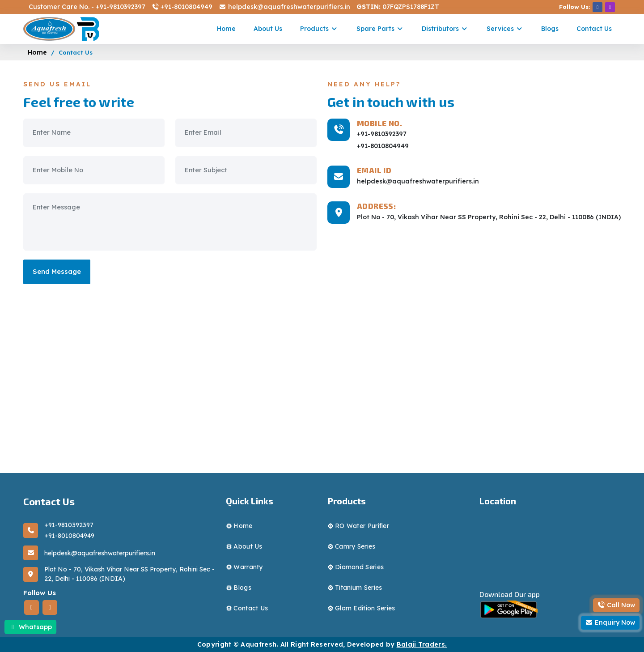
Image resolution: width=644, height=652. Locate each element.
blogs (242, 588)
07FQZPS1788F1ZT (398, 7)
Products (319, 29)
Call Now (616, 605)
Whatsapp (30, 627)
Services (505, 29)
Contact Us (594, 29)
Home (226, 29)
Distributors (445, 29)
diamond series (359, 567)
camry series (355, 546)
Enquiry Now (610, 622)
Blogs (550, 29)
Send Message (57, 271)
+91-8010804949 (182, 7)
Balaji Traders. (422, 644)
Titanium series (359, 588)
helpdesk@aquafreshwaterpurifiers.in (284, 7)
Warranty (248, 567)
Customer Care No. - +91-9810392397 (87, 7)
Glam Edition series (365, 608)
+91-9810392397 (382, 134)
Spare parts (380, 29)
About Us (268, 29)
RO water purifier (362, 526)
